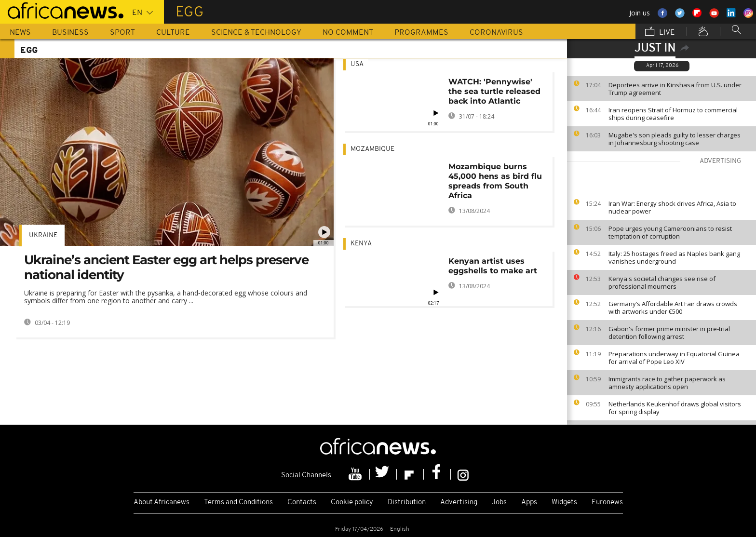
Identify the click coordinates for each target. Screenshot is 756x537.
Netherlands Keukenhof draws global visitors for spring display (675, 408)
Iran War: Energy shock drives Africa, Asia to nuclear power (672, 207)
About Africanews (162, 503)
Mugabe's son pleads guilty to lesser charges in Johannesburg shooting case (675, 139)
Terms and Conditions (238, 503)
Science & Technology (256, 33)
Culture (173, 33)
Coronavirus (496, 33)
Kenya (361, 244)
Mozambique (372, 149)
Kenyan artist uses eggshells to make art (493, 266)
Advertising (459, 503)
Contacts (302, 503)
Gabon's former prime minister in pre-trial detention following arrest (669, 333)
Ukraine (43, 235)
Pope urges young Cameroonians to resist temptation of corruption (670, 232)
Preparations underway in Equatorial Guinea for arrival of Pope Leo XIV (674, 358)
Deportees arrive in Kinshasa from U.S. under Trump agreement (675, 89)
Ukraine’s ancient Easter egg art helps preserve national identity (166, 267)
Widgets (564, 503)
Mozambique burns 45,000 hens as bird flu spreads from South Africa (495, 181)
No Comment (348, 33)
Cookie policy (352, 503)
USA (357, 64)
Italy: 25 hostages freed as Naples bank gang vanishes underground (674, 257)
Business (70, 33)
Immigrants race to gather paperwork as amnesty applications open (667, 383)
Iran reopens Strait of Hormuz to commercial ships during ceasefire (673, 114)
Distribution (407, 503)
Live (660, 32)
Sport (122, 33)
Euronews (607, 503)
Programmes (421, 33)
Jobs (499, 503)
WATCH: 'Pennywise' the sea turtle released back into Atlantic (494, 91)
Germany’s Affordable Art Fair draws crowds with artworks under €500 (673, 308)
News (20, 33)
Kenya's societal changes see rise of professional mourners (662, 282)
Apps (529, 503)
